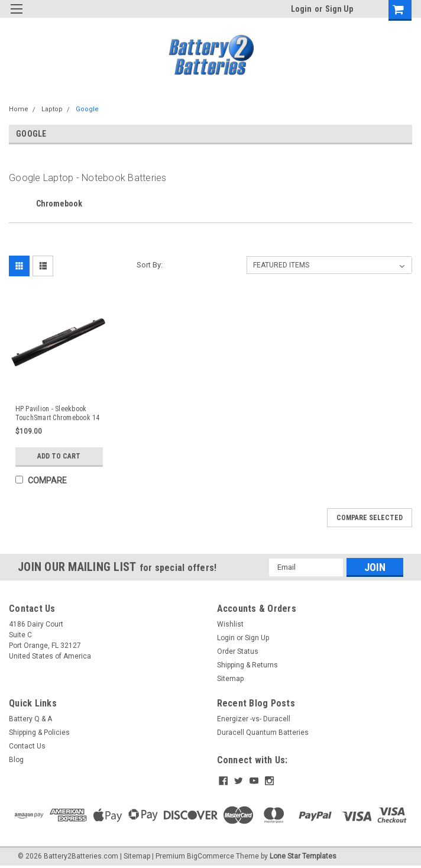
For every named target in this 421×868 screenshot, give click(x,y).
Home (19, 109)
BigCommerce (210, 856)
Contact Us (27, 746)
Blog (16, 760)
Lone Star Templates (303, 856)
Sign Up (339, 9)
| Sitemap (135, 856)
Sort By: (150, 265)
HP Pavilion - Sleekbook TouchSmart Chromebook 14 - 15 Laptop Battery (58, 414)
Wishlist (230, 624)
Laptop (52, 109)
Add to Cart (59, 456)
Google (87, 109)
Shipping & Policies (39, 733)
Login (301, 9)
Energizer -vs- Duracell (254, 719)
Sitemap (230, 679)
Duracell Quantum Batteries (263, 733)
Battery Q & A (30, 719)
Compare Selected (370, 518)
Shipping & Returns (247, 665)
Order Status (238, 651)
